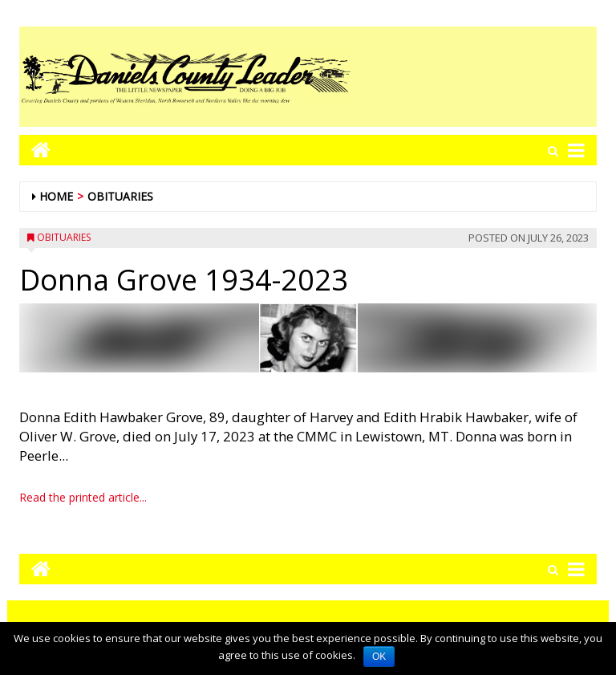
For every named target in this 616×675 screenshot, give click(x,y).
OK (379, 657)
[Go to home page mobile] (35, 150)
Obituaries (120, 196)
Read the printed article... (83, 497)
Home (56, 196)
